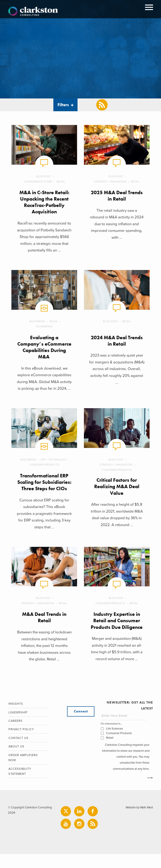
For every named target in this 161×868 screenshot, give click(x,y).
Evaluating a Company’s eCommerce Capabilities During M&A (44, 350)
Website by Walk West (139, 821)
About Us (16, 761)
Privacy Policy (21, 744)
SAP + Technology (54, 466)
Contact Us (18, 752)
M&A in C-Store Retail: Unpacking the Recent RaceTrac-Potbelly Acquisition (44, 202)
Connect (81, 725)
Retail (61, 182)
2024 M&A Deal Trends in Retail (117, 341)
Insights (15, 717)
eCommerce (44, 327)
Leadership (18, 726)
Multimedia (37, 321)
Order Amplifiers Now (23, 772)
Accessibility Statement (19, 786)
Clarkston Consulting (33, 11)
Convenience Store (38, 182)
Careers (15, 735)
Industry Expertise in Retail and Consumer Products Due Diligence (117, 634)
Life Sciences (114, 742)
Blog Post (43, 176)
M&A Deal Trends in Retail (44, 631)
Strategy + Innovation (110, 182)
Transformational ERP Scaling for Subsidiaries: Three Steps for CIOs (44, 492)
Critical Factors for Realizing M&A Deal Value (117, 493)
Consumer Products (44, 471)
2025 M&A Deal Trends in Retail (117, 196)
